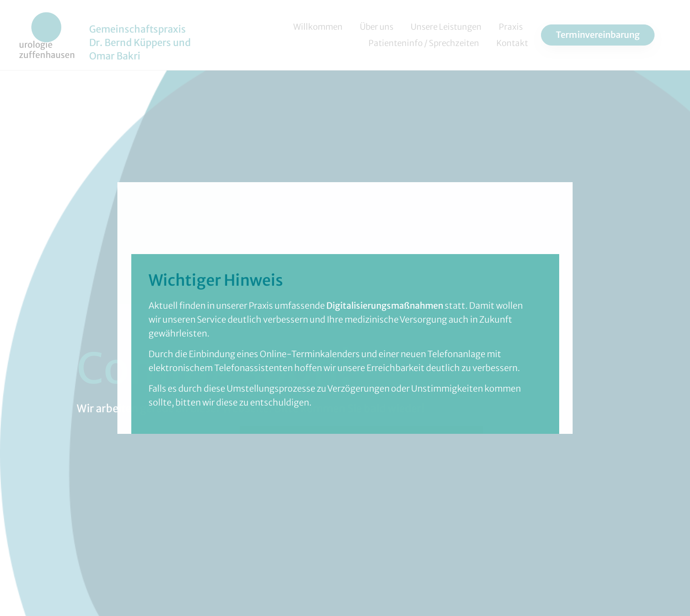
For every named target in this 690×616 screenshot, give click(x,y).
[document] (345, 308)
